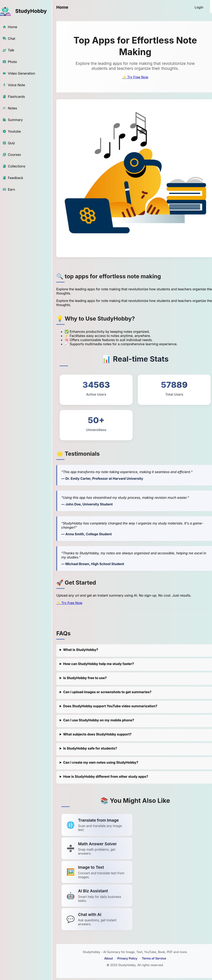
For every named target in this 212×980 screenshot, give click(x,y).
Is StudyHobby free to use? (85, 678)
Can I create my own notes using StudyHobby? (101, 762)
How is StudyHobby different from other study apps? (106, 776)
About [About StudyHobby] (109, 958)
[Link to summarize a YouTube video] (97, 825)
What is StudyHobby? (81, 650)
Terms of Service (154, 958)
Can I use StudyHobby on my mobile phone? (99, 720)
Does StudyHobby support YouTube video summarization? (110, 706)
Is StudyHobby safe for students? (90, 748)
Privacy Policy (127, 958)
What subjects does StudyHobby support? (97, 734)
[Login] (199, 7)
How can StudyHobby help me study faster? (99, 664)
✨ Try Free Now (135, 77)
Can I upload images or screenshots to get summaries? (107, 692)
